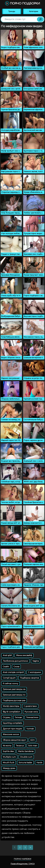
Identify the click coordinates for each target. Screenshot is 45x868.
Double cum (26, 757)
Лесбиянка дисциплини (15, 661)
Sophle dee (8, 751)
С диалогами (30, 706)
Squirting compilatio (12, 723)
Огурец (7, 717)
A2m (32, 740)
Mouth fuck (9, 763)
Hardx (39, 763)
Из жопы (7, 746)
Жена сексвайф (24, 655)
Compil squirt (9, 678)
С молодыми (34, 672)
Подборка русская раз (14, 700)
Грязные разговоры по (14, 695)
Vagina (36, 661)
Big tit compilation (11, 712)
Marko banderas (26, 751)
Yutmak (30, 729)
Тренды (12, 11)
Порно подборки (22, 4)
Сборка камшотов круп (14, 740)
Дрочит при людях (12, 729)
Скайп (6, 667)
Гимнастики (32, 717)
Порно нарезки (22, 859)
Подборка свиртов (29, 678)
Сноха (16, 667)
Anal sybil (7, 655)
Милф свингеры (11, 706)
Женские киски (11, 734)
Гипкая (18, 717)
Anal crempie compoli (13, 672)
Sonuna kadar (25, 763)
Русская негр (31, 712)
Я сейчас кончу (10, 684)
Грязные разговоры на (14, 689)
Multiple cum (9, 757)
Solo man (33, 746)
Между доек (9, 768)
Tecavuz (20, 746)
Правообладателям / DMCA (23, 864)
